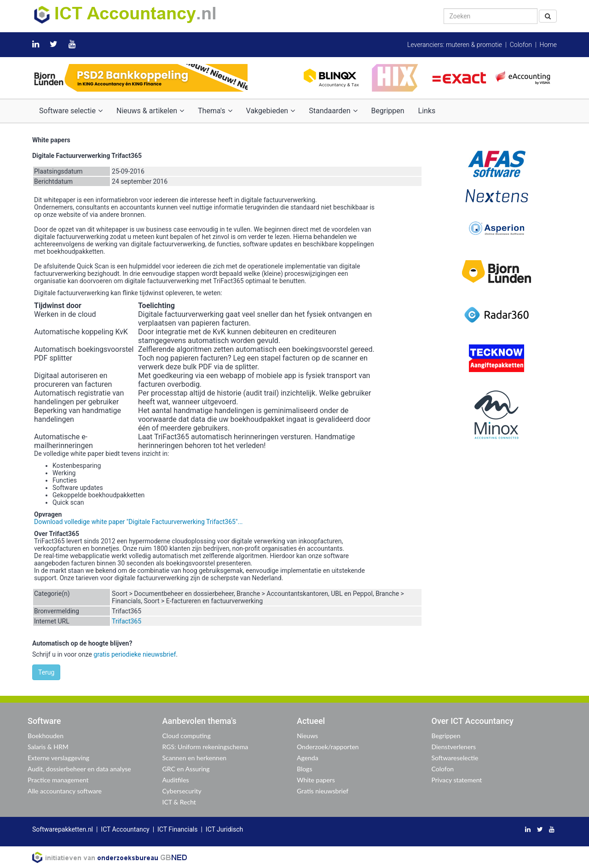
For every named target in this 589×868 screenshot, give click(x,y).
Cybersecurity (182, 791)
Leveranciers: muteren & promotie (455, 45)
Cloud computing (187, 736)
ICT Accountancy (125, 829)
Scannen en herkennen (195, 758)
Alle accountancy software (65, 791)
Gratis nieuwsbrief (323, 791)
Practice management (58, 780)
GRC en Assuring (186, 769)
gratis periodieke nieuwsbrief (135, 654)
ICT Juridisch (224, 829)
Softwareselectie (455, 758)
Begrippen (388, 111)
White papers (316, 780)
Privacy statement (457, 780)
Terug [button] (46, 672)
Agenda (308, 758)
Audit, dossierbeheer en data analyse (79, 769)
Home (548, 45)
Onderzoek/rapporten (328, 747)
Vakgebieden (271, 111)
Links (427, 111)
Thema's (215, 111)
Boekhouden (46, 736)
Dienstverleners (454, 747)
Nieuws (307, 736)
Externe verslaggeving (58, 758)
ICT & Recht (179, 802)
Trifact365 (127, 621)
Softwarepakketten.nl (63, 829)
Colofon (521, 45)
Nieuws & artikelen (150, 111)
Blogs (304, 769)
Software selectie (71, 111)
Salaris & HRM (48, 747)
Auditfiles (176, 780)
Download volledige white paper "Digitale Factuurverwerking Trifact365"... (139, 522)
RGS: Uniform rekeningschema (205, 747)
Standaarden (333, 111)
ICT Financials (177, 829)
